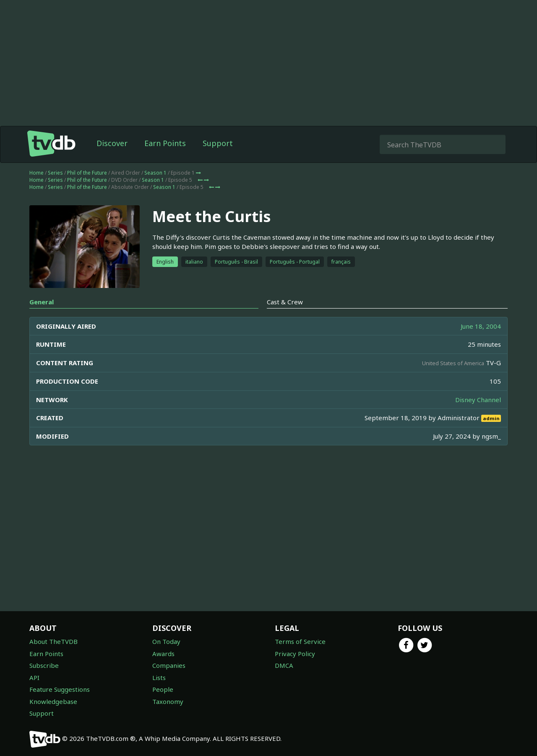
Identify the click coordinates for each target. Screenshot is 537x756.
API (34, 678)
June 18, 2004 (481, 326)
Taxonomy (168, 701)
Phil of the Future (87, 173)
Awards (163, 654)
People (163, 689)
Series (55, 173)
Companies (169, 665)
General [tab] (42, 302)
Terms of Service (300, 641)
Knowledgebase (53, 701)
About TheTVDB (53, 641)
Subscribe (44, 665)
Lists (159, 678)
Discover (112, 143)
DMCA (284, 665)
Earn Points (165, 143)
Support (218, 143)
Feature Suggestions (60, 689)
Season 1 (155, 173)
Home (36, 173)
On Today (166, 641)
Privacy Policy (295, 654)
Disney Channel (478, 400)
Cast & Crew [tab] (285, 302)
